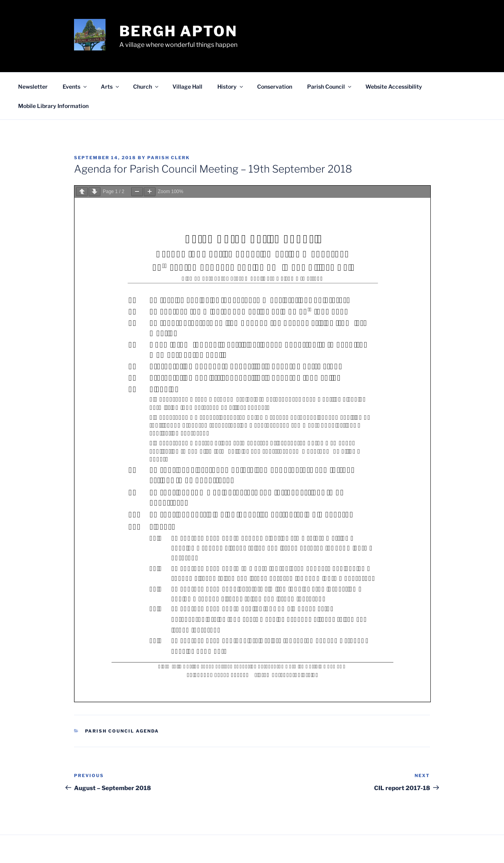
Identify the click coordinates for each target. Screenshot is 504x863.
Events (75, 86)
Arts (110, 86)
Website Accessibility (394, 86)
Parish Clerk (169, 158)
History (231, 86)
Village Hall (187, 86)
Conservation (275, 86)
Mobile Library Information (53, 106)
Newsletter (33, 86)
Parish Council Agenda (122, 731)
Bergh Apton (178, 31)
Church (146, 86)
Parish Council (330, 86)
